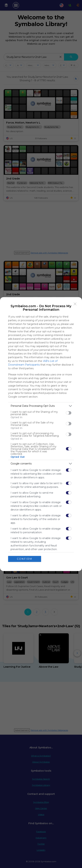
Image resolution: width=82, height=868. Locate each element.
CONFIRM (25, 559)
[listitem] (41, 406)
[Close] (75, 304)
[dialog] (41, 434)
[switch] (69, 413)
